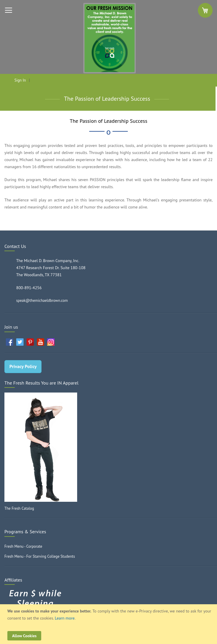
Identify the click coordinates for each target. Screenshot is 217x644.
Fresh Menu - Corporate (23, 546)
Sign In (20, 80)
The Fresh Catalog (19, 508)
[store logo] (108, 38)
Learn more (65, 618)
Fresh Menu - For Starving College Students (40, 556)
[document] (109, 624)
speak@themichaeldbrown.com (42, 301)
